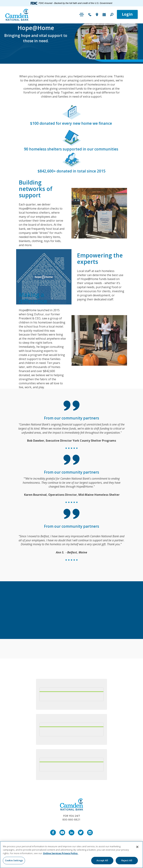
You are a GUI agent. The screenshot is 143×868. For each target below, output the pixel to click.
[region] (71, 855)
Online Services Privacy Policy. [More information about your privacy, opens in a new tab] (61, 853)
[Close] (137, 847)
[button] (112, 15)
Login (127, 14)
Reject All (127, 860)
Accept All (102, 860)
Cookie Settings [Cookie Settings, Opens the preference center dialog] (14, 860)
